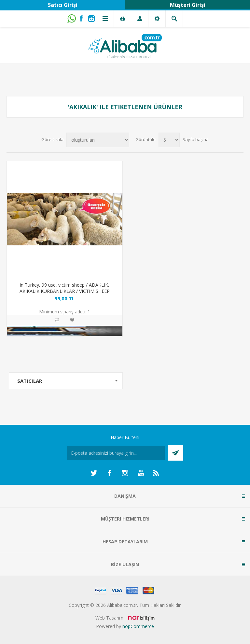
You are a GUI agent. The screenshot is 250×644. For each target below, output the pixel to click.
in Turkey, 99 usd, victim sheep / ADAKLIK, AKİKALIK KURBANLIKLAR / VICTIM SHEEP (65, 288)
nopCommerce (138, 626)
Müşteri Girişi (188, 5)
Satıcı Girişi (63, 5)
